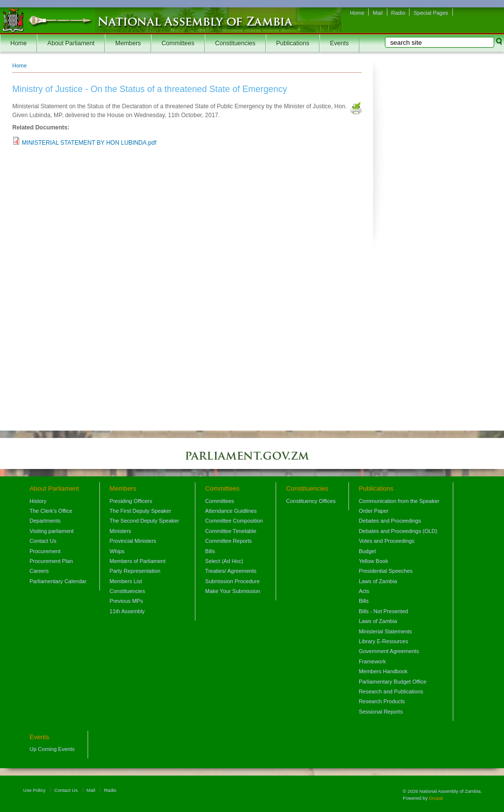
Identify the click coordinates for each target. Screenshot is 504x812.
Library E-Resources (383, 641)
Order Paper (374, 511)
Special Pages (431, 13)
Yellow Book (374, 561)
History (38, 501)
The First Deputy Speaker (141, 511)
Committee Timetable (231, 531)
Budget (367, 551)
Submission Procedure (233, 581)
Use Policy (34, 790)
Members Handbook (383, 671)
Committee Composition (234, 521)
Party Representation (135, 571)
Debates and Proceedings (390, 521)
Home (357, 13)
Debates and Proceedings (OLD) (398, 531)
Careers (39, 571)
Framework (372, 661)
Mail (378, 13)
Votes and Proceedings (387, 541)
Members (128, 43)
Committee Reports (229, 541)
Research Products (382, 701)
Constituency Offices (311, 501)
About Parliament (71, 43)
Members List (126, 581)
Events (339, 43)
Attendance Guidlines (231, 511)
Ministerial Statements (385, 631)
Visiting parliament (52, 531)
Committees (178, 43)
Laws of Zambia (378, 581)
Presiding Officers (131, 501)
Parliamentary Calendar (58, 581)
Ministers (121, 531)
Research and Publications (391, 691)
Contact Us (43, 541)
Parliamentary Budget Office (393, 682)
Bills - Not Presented (383, 611)
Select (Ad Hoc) (224, 561)
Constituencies (235, 43)
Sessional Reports (381, 712)
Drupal (436, 798)
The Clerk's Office (51, 511)
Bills (210, 551)
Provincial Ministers (133, 541)
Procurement (45, 551)
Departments (45, 521)
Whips (117, 551)
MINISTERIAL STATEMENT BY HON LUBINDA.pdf (89, 143)
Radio (398, 13)
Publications (293, 43)
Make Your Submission (233, 591)
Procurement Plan (51, 561)
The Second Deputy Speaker (144, 521)
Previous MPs (126, 601)
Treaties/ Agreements (231, 571)
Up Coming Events (52, 749)
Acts (364, 591)
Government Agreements (389, 651)
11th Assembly (127, 611)
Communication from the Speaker (399, 501)
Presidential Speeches (386, 571)
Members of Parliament (138, 561)
